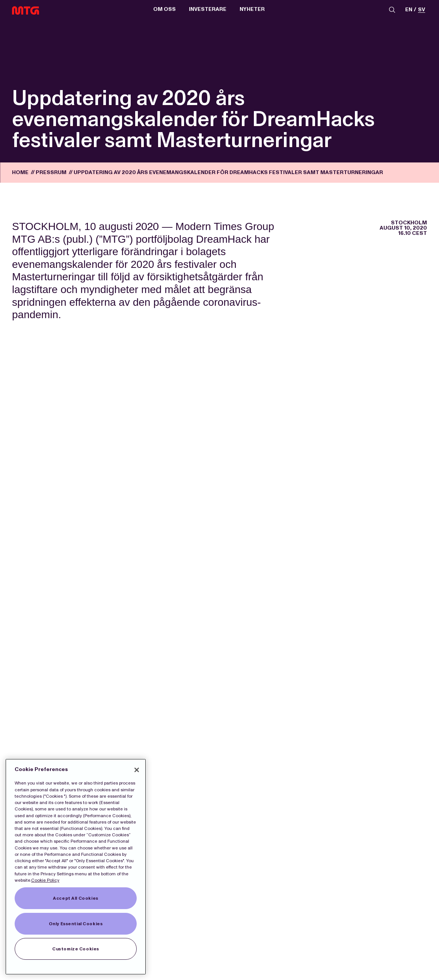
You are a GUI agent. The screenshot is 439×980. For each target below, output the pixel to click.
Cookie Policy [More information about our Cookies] (45, 880)
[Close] (137, 770)
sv (422, 10)
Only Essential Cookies (76, 924)
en (409, 10)
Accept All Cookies (75, 898)
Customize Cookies (76, 949)
